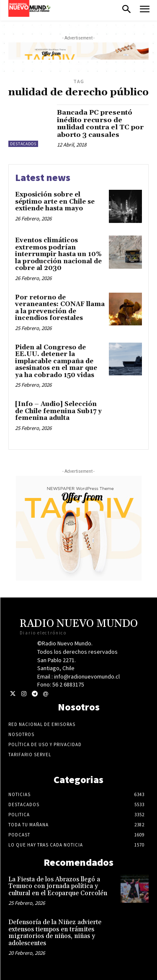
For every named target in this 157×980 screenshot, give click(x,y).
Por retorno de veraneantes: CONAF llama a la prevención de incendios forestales (60, 308)
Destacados (23, 144)
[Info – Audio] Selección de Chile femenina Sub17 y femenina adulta (58, 411)
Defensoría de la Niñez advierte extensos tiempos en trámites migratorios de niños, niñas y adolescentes (55, 933)
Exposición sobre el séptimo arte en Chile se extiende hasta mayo (55, 202)
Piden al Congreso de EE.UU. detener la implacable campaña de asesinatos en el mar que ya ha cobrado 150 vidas (56, 361)
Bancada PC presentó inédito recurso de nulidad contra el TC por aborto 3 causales (100, 124)
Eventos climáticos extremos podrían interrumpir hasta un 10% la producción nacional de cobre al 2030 (58, 254)
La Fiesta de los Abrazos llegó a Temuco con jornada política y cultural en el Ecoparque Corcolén (58, 886)
